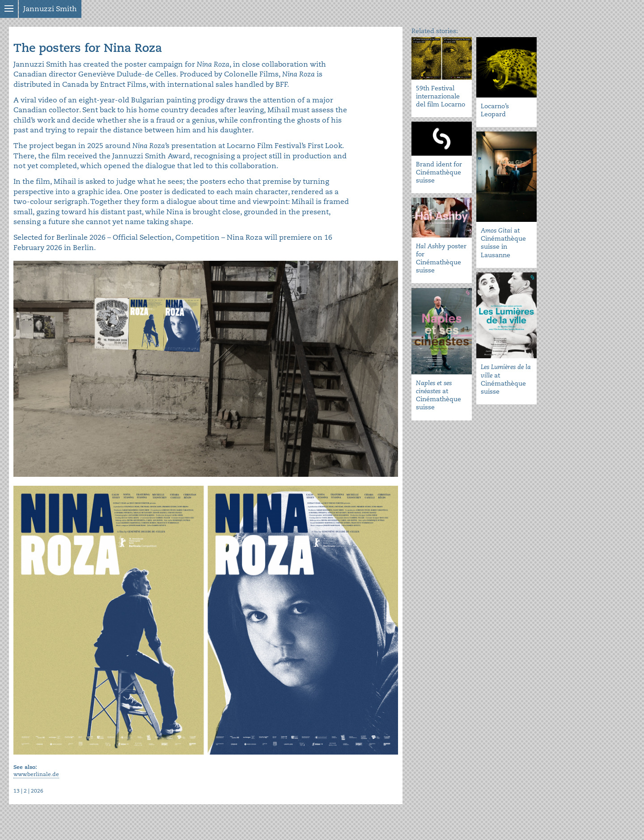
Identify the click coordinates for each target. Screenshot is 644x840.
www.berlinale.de (36, 774)
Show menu (9, 9)
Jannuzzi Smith (50, 9)
